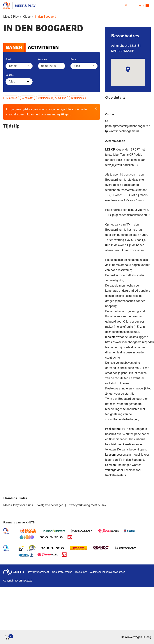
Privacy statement (39, 572)
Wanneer (43, 59)
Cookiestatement (62, 572)
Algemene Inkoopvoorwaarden (108, 572)
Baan (73, 59)
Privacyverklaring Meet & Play (87, 505)
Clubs (27, 17)
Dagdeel (10, 75)
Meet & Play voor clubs (18, 505)
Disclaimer (81, 572)
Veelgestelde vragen (50, 505)
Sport (8, 59)
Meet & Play (11, 17)
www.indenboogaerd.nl (124, 131)
